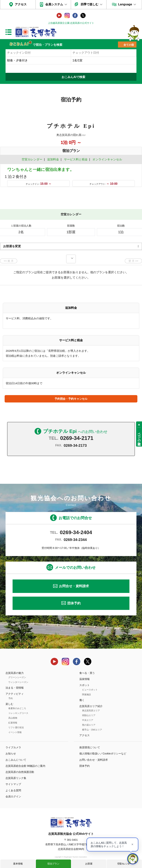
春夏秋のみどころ (17, 708)
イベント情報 (15, 732)
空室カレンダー (124, 864)
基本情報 (18, 864)
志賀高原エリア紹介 (91, 706)
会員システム (54, 4)
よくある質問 (13, 790)
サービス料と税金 (76, 159)
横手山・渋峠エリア (92, 730)
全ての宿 (129, 45)
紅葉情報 (13, 723)
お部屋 (89, 864)
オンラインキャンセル (106, 159)
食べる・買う (87, 673)
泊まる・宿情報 (15, 688)
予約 (11, 698)
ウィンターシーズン (18, 682)
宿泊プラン (53, 864)
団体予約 (74, 603)
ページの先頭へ (139, 437)
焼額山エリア (89, 715)
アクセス (21, 4)
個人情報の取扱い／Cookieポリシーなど (103, 754)
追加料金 (53, 159)
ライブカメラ (13, 747)
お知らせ (11, 754)
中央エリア (88, 720)
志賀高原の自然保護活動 (20, 772)
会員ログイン (13, 796)
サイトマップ (13, 784)
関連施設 (87, 695)
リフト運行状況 (16, 728)
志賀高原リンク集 (16, 778)
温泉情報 (84, 679)
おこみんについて (16, 760)
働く (82, 700)
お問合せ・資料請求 (74, 586)
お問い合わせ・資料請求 (94, 760)
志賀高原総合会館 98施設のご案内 (25, 766)
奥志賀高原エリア (91, 711)
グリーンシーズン (17, 677)
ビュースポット (90, 690)
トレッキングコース (18, 713)
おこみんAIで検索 (73, 77)
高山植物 (13, 718)
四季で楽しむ (89, 4)
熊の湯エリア (89, 725)
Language (125, 4)
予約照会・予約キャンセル (71, 399)
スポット (84, 685)
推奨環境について (90, 747)
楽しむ (9, 704)
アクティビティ (15, 694)
